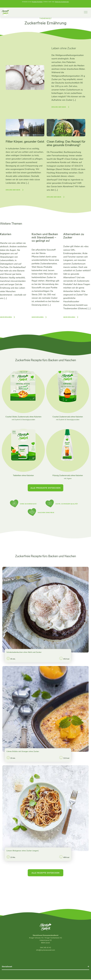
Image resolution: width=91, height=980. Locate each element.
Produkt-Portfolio (37, 2)
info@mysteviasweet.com (46, 951)
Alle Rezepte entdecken (46, 874)
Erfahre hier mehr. (59, 108)
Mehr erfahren (6, 318)
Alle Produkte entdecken (45, 489)
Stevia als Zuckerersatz (62, 2)
